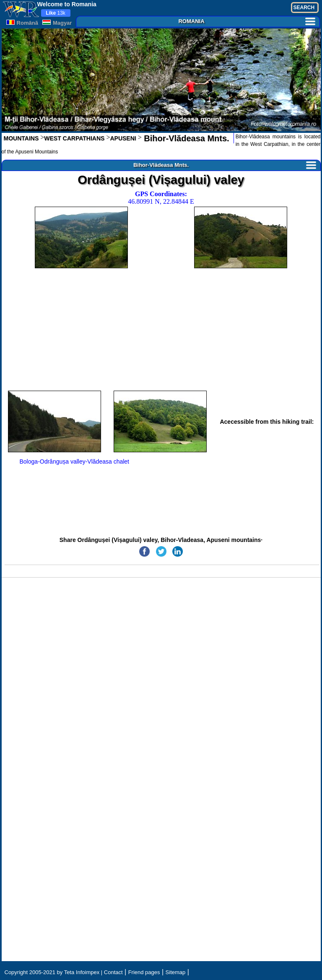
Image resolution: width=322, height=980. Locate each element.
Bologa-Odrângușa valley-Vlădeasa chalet (75, 461)
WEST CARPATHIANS (74, 138)
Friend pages (144, 972)
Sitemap (176, 972)
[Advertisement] (161, 329)
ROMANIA (247, 21)
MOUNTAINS (21, 138)
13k (56, 13)
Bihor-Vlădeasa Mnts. (186, 138)
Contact (113, 972)
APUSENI (123, 138)
